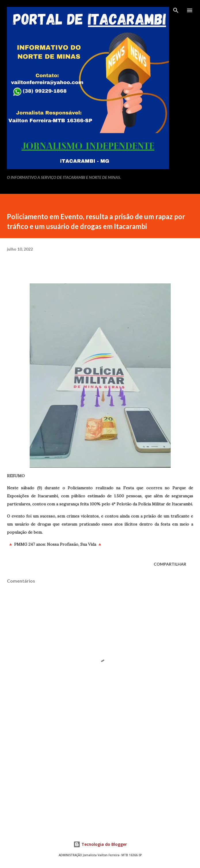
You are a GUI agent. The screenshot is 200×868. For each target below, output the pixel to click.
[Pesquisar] (176, 10)
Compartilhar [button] (170, 564)
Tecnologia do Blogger (100, 844)
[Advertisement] (100, 776)
